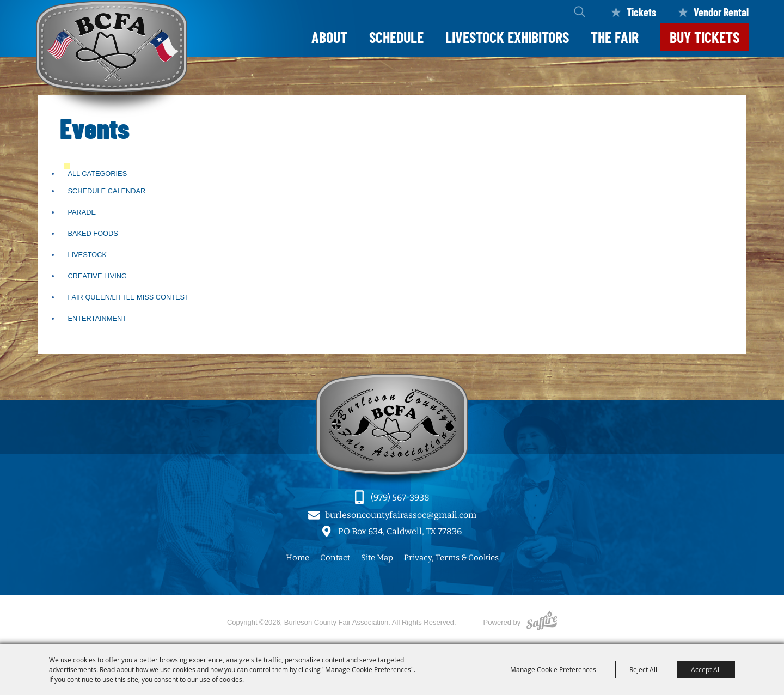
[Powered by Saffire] (542, 622)
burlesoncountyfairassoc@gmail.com (401, 515)
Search (580, 12)
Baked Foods (93, 233)
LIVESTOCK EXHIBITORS (507, 37)
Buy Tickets (705, 37)
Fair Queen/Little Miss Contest (128, 297)
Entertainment (97, 318)
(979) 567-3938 (400, 498)
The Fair (615, 37)
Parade (82, 212)
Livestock (87, 255)
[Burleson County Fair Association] (112, 59)
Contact (335, 558)
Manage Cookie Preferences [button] (553, 669)
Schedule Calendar (106, 191)
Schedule (396, 37)
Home (298, 558)
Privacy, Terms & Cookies (451, 558)
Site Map (377, 558)
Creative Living (97, 276)
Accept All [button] (706, 669)
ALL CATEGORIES (97, 173)
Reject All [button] (643, 669)
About (329, 37)
